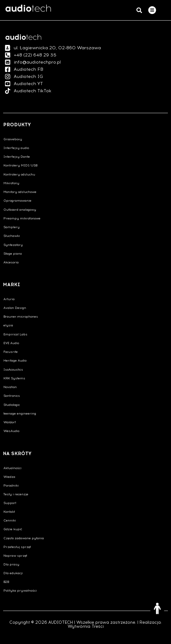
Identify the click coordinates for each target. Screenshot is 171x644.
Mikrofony (11, 183)
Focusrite (11, 352)
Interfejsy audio (16, 148)
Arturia (9, 299)
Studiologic (12, 405)
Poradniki (11, 485)
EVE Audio (11, 343)
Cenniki (10, 520)
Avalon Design (15, 308)
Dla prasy (11, 564)
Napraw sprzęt (15, 556)
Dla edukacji (13, 573)
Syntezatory (13, 245)
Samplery (12, 227)
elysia (8, 325)
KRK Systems (14, 378)
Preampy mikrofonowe (22, 218)
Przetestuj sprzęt (17, 547)
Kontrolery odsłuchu (19, 174)
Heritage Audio (15, 360)
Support (10, 503)
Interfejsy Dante (17, 157)
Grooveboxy (13, 139)
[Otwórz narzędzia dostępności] (157, 608)
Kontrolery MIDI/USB (20, 165)
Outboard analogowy (20, 210)
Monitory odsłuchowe (20, 192)
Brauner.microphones (21, 317)
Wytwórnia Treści (86, 626)
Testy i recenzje (16, 494)
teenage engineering (20, 413)
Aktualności (12, 468)
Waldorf (10, 422)
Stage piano (13, 254)
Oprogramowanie (17, 201)
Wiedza (9, 477)
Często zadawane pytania (24, 538)
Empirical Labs (15, 334)
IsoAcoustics (13, 370)
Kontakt (9, 512)
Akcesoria (11, 262)
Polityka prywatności (20, 591)
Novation (10, 387)
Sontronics (12, 396)
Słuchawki (12, 236)
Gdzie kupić (13, 529)
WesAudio (11, 431)
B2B (6, 582)
